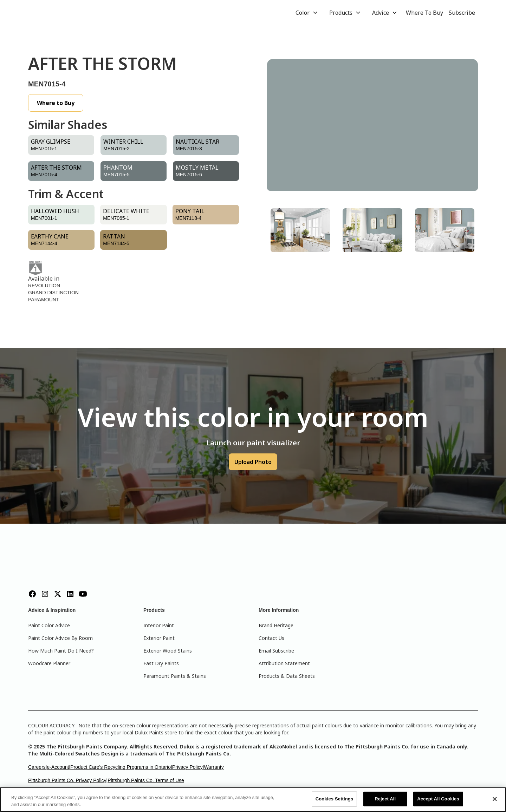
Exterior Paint (159, 638)
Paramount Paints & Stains (175, 676)
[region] (253, 800)
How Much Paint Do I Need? (61, 651)
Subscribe (462, 13)
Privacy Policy (187, 767)
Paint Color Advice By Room (60, 638)
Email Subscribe (276, 651)
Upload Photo (253, 462)
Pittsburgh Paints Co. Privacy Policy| (68, 780)
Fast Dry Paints (161, 663)
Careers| (37, 767)
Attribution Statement (284, 663)
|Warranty (213, 767)
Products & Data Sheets (287, 676)
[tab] (300, 230)
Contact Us (271, 638)
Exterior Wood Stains (168, 651)
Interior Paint (159, 625)
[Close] (495, 799)
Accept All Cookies (438, 799)
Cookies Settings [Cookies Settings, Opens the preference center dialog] (335, 799)
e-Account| (59, 767)
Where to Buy (56, 103)
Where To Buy (424, 13)
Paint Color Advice (49, 625)
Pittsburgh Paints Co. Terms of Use (146, 780)
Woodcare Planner (49, 663)
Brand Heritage (276, 625)
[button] (307, 13)
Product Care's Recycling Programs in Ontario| (121, 767)
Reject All (385, 799)
